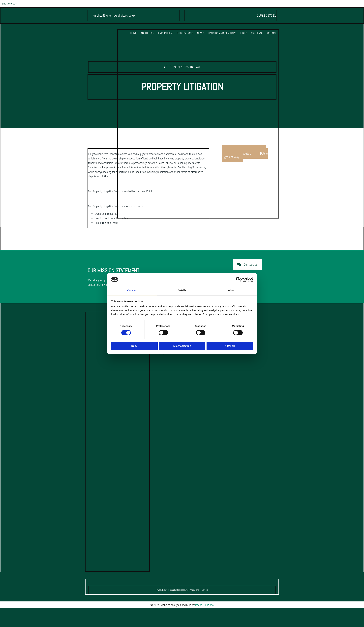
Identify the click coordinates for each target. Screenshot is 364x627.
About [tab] (232, 290)
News (201, 33)
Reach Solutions (204, 605)
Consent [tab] (132, 290)
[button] (247, 264)
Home (133, 33)
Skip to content (9, 4)
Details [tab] (182, 290)
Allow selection (182, 346)
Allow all (230, 346)
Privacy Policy (162, 590)
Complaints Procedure (179, 590)
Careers (256, 33)
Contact (271, 33)
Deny (134, 346)
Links (244, 33)
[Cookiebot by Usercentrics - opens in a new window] (238, 279)
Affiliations (195, 590)
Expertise (164, 33)
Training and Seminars (222, 33)
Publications (185, 33)
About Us (146, 33)
